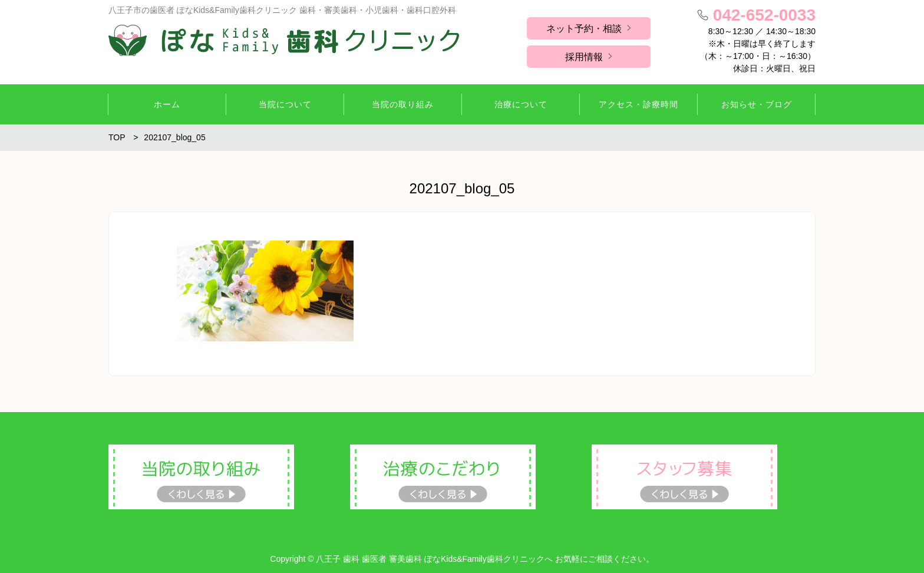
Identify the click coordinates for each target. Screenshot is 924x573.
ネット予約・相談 (584, 29)
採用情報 (584, 57)
